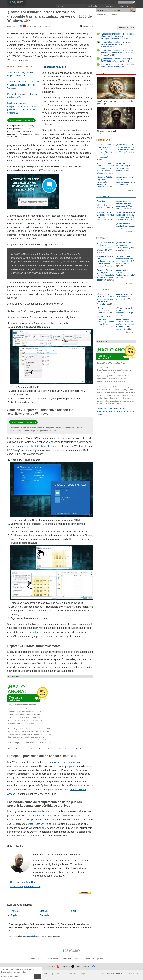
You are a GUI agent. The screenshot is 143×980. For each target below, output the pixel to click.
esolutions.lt (133, 974)
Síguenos (69, 967)
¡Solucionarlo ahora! (20, 120)
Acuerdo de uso (52, 959)
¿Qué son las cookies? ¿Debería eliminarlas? (116, 101)
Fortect (35, 632)
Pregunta (102, 10)
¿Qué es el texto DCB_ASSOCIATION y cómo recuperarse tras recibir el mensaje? (106, 299)
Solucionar (76, 6)
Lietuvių (44, 911)
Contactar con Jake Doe (23, 882)
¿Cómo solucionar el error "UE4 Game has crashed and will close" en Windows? (117, 44)
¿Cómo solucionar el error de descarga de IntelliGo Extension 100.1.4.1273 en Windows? (117, 53)
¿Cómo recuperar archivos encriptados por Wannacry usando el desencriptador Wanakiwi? (125, 324)
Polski (73, 911)
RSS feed (54, 967)
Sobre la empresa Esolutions (25, 887)
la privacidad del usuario (62, 762)
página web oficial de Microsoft (33, 446)
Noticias (61, 6)
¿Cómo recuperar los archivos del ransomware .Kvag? (125, 310)
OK (37, 976)
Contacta (109, 959)
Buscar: (114, 2)
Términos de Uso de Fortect (19, 749)
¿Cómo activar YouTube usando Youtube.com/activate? (125, 273)
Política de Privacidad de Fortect (43, 749)
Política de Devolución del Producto (70, 749)
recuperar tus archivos (40, 816)
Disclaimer (86, 959)
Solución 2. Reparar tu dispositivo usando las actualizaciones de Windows (23, 85)
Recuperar (130, 332)
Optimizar (109, 6)
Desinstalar (93, 6)
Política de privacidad (10, 976)
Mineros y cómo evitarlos (107, 131)
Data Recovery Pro (38, 824)
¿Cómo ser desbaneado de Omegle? (103, 310)
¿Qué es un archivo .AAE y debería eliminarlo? (124, 297)
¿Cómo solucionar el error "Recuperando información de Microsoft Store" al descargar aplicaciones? (118, 36)
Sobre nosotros (36, 959)
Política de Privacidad (70, 959)
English (14, 915)
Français (15, 911)
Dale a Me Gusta (86, 967)
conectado (32, 936)
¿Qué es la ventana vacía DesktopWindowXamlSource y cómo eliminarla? (106, 261)
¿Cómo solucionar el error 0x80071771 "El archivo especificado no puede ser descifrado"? (106, 322)
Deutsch (44, 915)
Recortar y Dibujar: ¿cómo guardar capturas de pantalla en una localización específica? (105, 275)
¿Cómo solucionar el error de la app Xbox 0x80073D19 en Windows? (118, 60)
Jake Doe (14, 26)
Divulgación (98, 959)
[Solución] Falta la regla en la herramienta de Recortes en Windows (118, 66)
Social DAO (125, 6)
